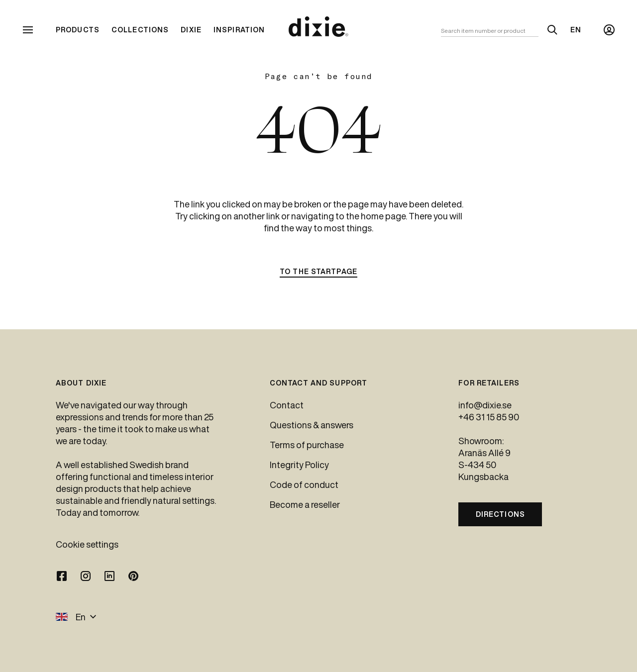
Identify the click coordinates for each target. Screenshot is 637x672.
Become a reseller (305, 504)
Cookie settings (87, 544)
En (576, 30)
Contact (287, 405)
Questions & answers (312, 425)
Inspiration (239, 30)
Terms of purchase (307, 445)
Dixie (191, 30)
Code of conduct (304, 484)
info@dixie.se (485, 405)
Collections (140, 30)
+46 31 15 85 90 (489, 417)
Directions (500, 514)
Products (78, 30)
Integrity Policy (299, 465)
